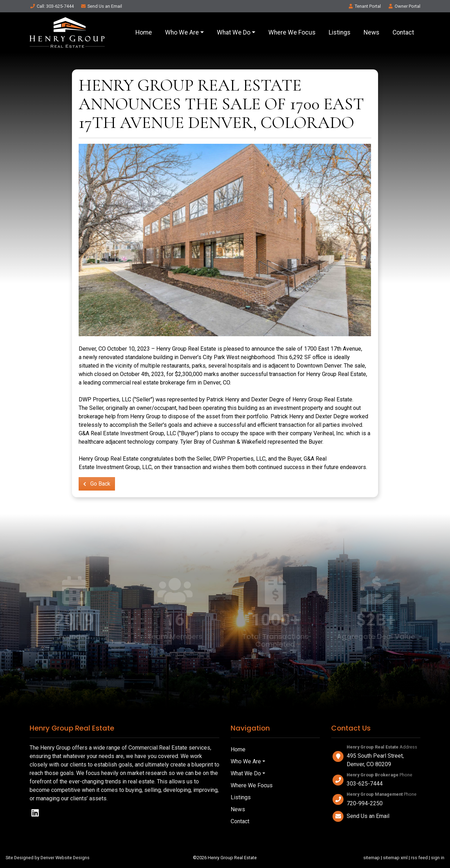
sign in (438, 858)
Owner (404, 6)
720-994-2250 (365, 803)
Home (144, 32)
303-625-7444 (365, 784)
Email (101, 6)
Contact (403, 32)
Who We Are (182, 32)
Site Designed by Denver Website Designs (48, 858)
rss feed (419, 858)
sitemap (372, 858)
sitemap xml (395, 858)
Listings (340, 32)
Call (52, 6)
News (372, 32)
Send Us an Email (368, 816)
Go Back (97, 484)
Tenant (364, 6)
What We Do (234, 32)
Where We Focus (292, 32)
